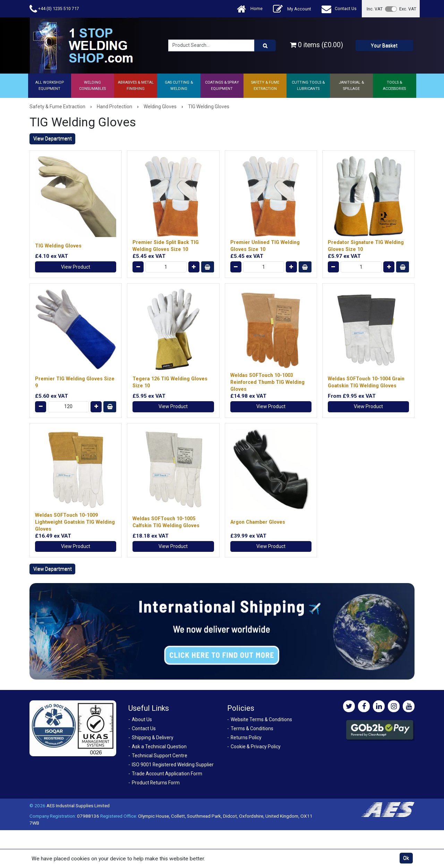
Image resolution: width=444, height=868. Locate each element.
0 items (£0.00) (317, 45)
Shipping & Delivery (153, 738)
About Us (142, 719)
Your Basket (384, 45)
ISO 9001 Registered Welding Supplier (173, 765)
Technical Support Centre (160, 756)
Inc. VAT (375, 9)
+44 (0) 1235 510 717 (54, 9)
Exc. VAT (408, 9)
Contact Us (339, 9)
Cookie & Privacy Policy (256, 747)
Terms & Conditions (252, 728)
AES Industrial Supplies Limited (78, 806)
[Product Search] (265, 45)
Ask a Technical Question (159, 747)
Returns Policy (246, 738)
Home (250, 9)
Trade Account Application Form (167, 774)
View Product (76, 267)
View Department (53, 138)
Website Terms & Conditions (261, 719)
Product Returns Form (156, 783)
